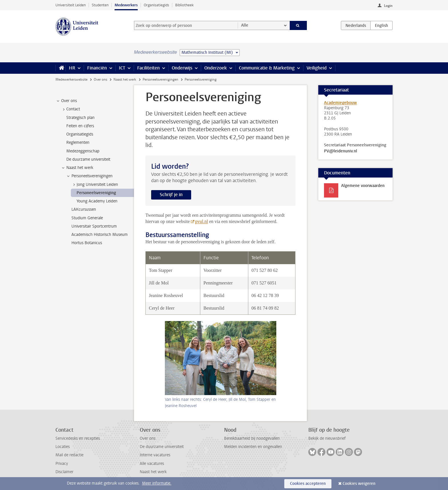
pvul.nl (202, 221)
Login (388, 6)
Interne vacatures (155, 455)
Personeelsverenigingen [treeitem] (89, 176)
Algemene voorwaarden (363, 186)
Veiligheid (317, 68)
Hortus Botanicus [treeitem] (87, 243)
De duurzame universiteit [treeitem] (88, 159)
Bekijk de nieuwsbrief (327, 438)
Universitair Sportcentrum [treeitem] (94, 226)
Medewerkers (126, 5)
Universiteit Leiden (71, 5)
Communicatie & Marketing (267, 68)
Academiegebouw (340, 103)
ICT (122, 68)
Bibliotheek (184, 5)
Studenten (100, 5)
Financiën (97, 68)
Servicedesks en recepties (78, 438)
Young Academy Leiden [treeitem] (97, 201)
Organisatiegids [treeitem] (80, 134)
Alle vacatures (152, 464)
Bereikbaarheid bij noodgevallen (252, 438)
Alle (245, 25)
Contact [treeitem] (70, 109)
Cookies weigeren (359, 484)
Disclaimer (64, 472)
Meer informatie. (157, 483)
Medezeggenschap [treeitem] (83, 151)
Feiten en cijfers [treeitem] (80, 126)
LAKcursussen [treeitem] (84, 209)
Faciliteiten (148, 68)
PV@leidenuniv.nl (341, 151)
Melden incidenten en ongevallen (253, 447)
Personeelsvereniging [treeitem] (96, 193)
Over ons (100, 79)
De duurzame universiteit (162, 447)
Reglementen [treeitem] (78, 143)
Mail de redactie (69, 455)
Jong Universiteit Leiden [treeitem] (95, 185)
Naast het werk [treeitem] (77, 168)
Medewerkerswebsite (71, 79)
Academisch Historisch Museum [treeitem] (100, 235)
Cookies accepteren (308, 484)
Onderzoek (216, 68)
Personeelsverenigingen (160, 79)
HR (72, 68)
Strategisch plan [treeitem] (80, 118)
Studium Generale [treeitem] (87, 218)
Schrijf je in (171, 195)
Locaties (63, 447)
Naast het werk (125, 79)
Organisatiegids (156, 5)
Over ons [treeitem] (66, 101)
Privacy (62, 464)
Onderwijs (182, 68)
